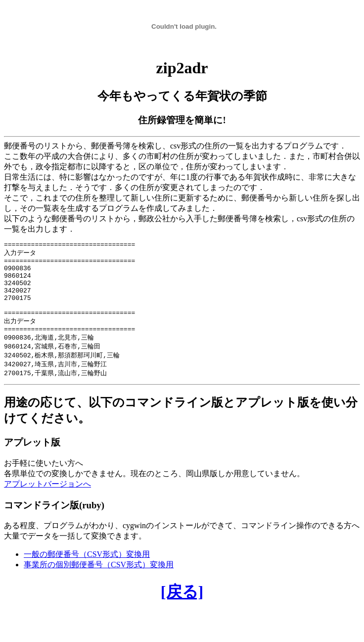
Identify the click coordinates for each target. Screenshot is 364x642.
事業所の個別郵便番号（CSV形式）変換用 (99, 583)
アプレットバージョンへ (47, 502)
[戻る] (182, 610)
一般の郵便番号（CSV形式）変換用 (87, 572)
